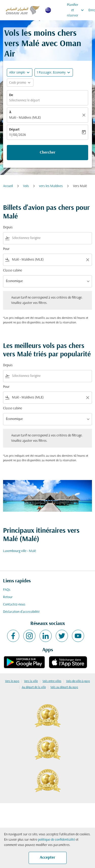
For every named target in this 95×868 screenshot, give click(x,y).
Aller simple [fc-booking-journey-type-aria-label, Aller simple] (17, 73)
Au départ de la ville (34, 687)
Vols (26, 186)
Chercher (48, 153)
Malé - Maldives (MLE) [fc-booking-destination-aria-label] (25, 118)
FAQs (7, 590)
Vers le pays (12, 681)
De (11, 95)
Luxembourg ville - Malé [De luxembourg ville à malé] (20, 551)
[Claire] (85, 115)
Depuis (8, 227)
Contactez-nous (14, 605)
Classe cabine (13, 271)
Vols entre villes (52, 681)
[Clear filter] (87, 260)
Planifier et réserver (77, 10)
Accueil (8, 186)
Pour (6, 249)
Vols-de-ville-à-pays (78, 681)
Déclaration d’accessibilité (21, 612)
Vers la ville (31, 681)
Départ (14, 130)
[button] (54, 72)
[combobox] (51, 238)
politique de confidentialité (56, 840)
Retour (8, 597)
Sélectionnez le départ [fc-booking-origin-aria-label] (24, 100)
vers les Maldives (51, 186)
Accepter (48, 858)
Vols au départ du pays (64, 687)
